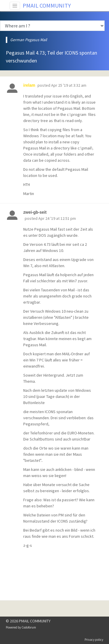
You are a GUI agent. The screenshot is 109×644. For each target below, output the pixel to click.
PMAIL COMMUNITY (47, 5)
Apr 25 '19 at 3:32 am (69, 85)
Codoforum (29, 627)
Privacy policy (94, 640)
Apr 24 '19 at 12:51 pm (57, 218)
